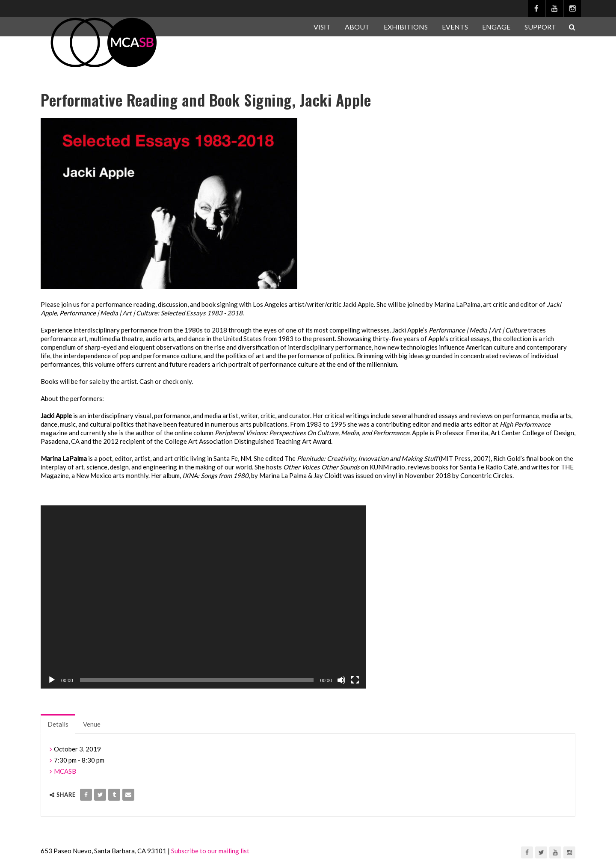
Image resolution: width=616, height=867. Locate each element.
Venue (92, 724)
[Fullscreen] (355, 680)
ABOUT (357, 27)
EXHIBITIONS (406, 27)
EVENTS (455, 27)
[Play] (52, 680)
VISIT (322, 27)
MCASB (65, 771)
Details (58, 724)
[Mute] (341, 680)
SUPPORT (540, 27)
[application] (203, 597)
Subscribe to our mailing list (210, 851)
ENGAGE (496, 27)
